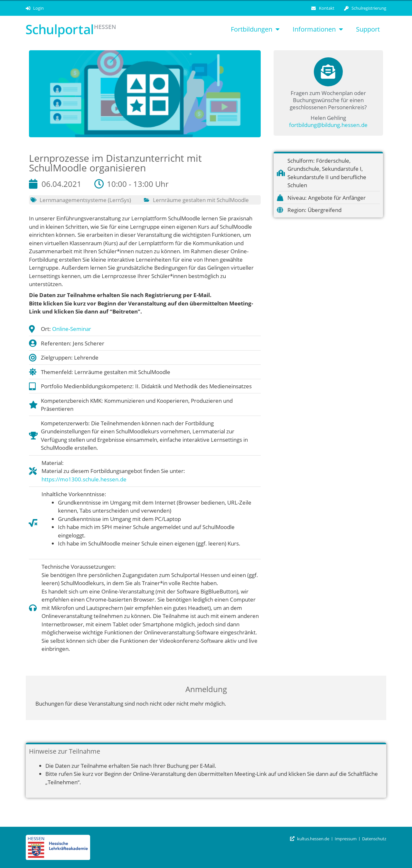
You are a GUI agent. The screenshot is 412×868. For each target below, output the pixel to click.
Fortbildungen (255, 29)
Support (368, 29)
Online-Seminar (72, 329)
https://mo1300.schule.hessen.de (84, 479)
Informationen (318, 29)
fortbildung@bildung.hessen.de (328, 125)
